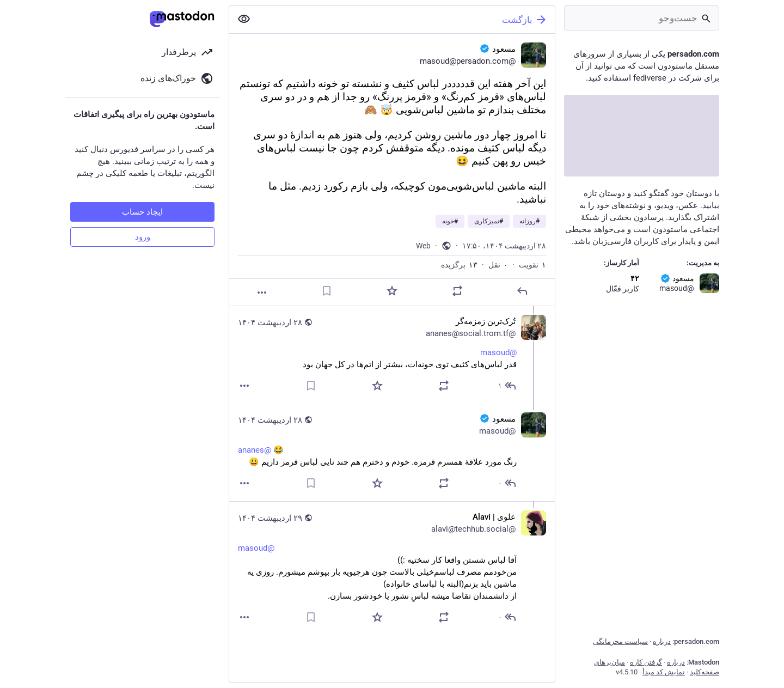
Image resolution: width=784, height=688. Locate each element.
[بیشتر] (262, 293)
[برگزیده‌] (392, 291)
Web (423, 246)
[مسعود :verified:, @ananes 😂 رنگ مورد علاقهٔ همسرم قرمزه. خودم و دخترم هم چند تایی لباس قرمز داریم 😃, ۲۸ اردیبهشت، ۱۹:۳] (392, 452)
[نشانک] (327, 291)
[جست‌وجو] (642, 18)
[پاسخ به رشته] (506, 386)
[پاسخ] (522, 291)
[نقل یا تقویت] (457, 291)
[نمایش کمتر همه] (244, 19)
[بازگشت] (407, 20)
